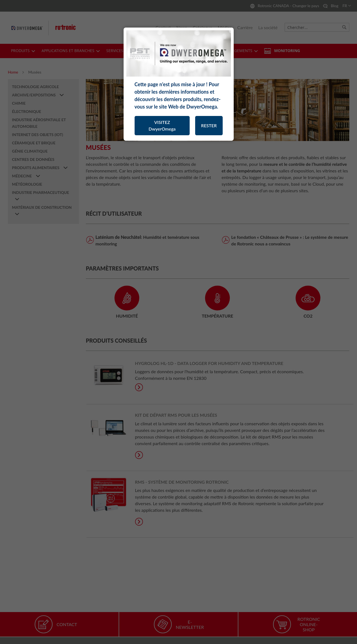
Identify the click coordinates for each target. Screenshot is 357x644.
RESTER (209, 125)
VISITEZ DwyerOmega (162, 125)
